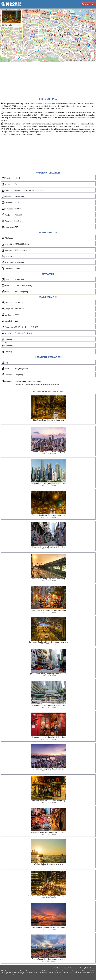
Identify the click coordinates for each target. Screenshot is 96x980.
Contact (93, 968)
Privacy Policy (85, 968)
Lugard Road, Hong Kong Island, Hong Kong (48, 769)
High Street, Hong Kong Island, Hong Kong (49, 420)
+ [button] (93, 53)
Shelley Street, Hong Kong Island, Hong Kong (49, 801)
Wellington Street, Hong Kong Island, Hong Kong (49, 832)
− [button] (93, 56)
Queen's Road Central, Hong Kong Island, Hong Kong (49, 674)
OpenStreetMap (91, 61)
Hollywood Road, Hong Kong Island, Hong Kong (49, 484)
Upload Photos (90, 4)
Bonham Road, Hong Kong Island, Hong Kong (48, 452)
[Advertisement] (48, 80)
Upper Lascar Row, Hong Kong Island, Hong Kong (49, 610)
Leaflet (66, 61)
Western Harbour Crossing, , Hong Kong (49, 864)
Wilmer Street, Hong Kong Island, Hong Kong (49, 579)
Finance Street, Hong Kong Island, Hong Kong (48, 959)
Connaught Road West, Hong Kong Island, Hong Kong (49, 642)
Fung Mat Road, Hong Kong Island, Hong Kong (49, 927)
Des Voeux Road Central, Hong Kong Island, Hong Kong (48, 896)
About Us (66, 968)
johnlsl (78, 61)
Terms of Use (75, 968)
